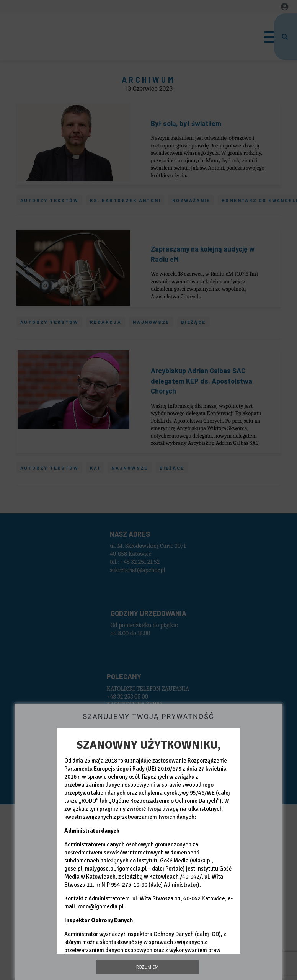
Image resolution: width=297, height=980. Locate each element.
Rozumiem (148, 967)
